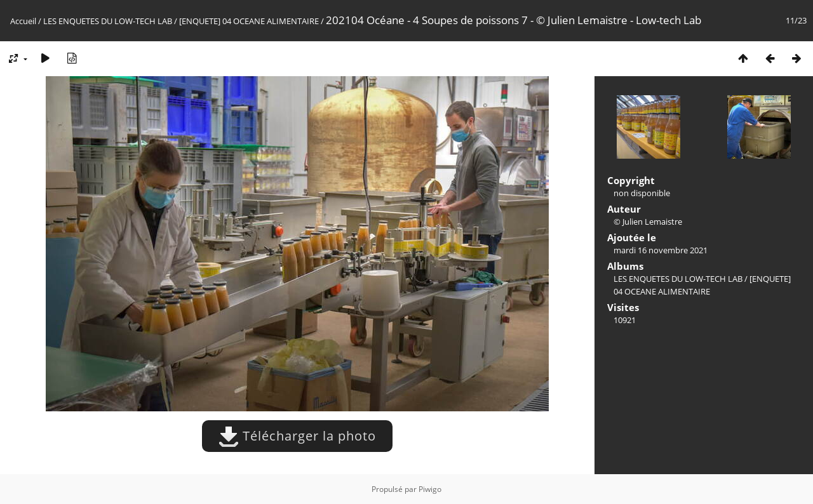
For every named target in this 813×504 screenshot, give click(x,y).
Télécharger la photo (297, 436)
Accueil (23, 21)
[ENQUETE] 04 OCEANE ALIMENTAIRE (249, 21)
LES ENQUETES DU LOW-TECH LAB (108, 21)
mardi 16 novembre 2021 (661, 250)
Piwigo (430, 489)
